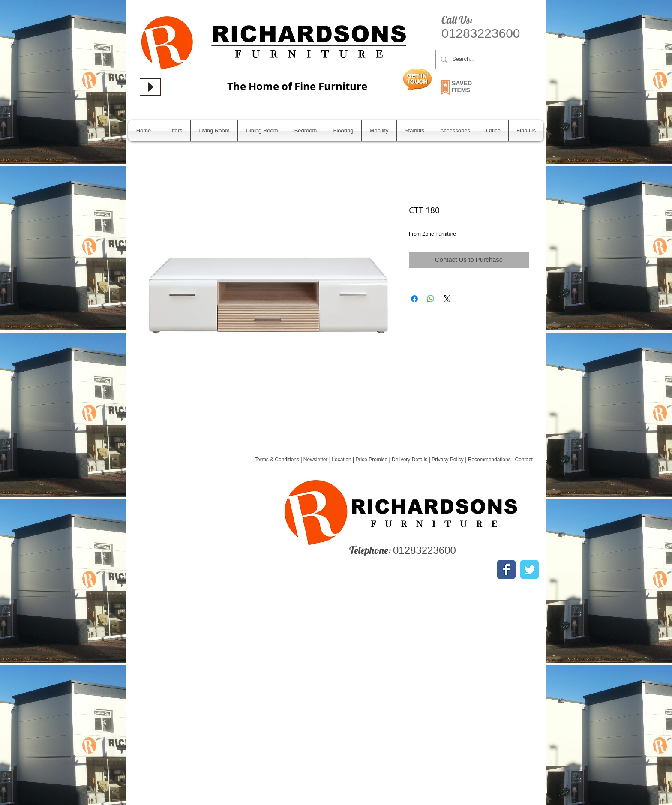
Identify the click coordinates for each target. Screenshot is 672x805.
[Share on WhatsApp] (431, 299)
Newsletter (316, 460)
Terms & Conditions (277, 460)
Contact (523, 460)
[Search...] (489, 59)
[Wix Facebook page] (506, 569)
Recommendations (489, 460)
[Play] (150, 87)
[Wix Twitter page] (529, 569)
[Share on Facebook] (414, 299)
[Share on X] (447, 299)
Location (341, 460)
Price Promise (372, 460)
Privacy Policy (448, 460)
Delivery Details (409, 460)
